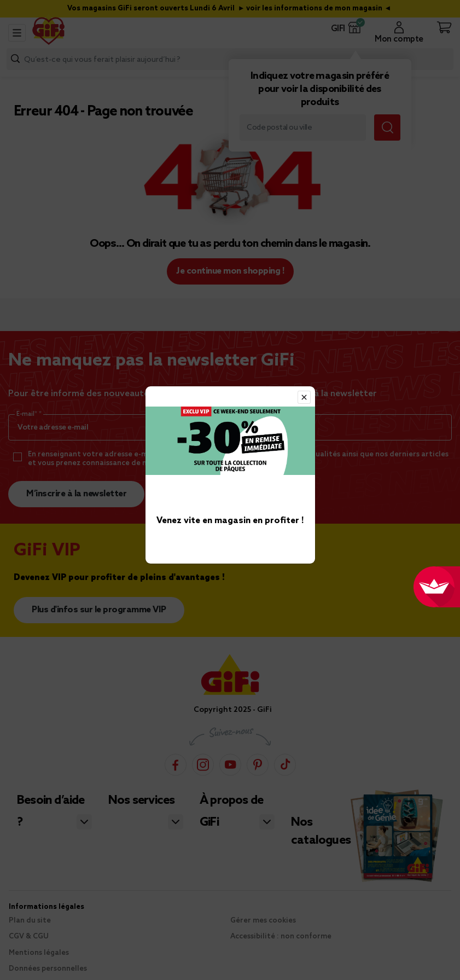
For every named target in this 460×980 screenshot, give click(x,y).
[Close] (304, 398)
